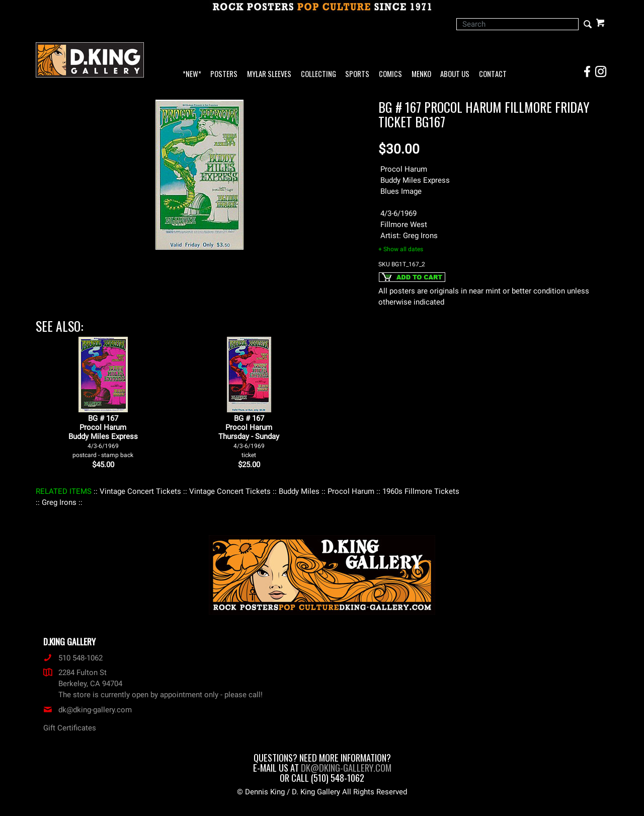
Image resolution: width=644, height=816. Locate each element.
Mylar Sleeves (269, 74)
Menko (421, 74)
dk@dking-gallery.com (88, 710)
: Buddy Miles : (299, 491)
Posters (224, 74)
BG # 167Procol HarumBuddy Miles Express (103, 436)
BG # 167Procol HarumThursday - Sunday (249, 436)
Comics (390, 74)
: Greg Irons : (59, 502)
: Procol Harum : (351, 491)
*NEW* (192, 74)
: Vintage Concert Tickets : (140, 491)
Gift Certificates (70, 728)
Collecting (318, 74)
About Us (455, 74)
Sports (357, 74)
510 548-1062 (73, 658)
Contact (493, 74)
